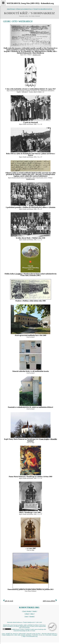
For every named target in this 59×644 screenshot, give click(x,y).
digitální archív (37, 55)
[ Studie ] (35, 611)
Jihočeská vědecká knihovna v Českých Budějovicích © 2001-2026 (24, 622)
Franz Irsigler (44, 439)
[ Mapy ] (32, 614)
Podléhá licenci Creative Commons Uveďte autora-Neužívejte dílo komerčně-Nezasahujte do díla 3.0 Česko (24, 630)
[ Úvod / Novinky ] (27, 611)
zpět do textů (9, 601)
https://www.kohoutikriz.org (30, 636)
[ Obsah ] (27, 614)
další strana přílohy (49, 601)
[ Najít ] (26, 616)
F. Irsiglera (18, 274)
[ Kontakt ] (32, 616)
